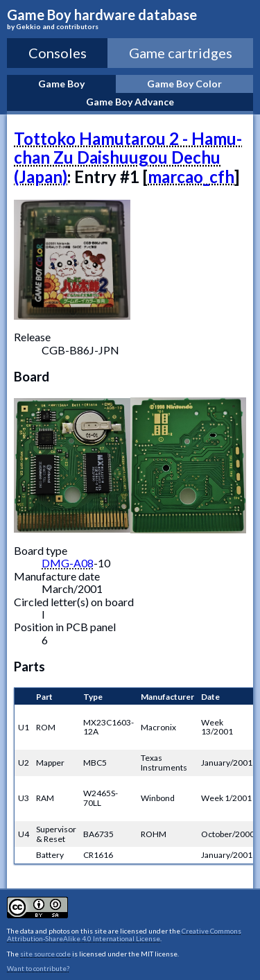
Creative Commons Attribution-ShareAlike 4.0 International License (124, 935)
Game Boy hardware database (130, 19)
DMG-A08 (68, 563)
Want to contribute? (38, 968)
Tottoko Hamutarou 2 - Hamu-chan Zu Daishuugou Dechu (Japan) (128, 157)
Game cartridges (181, 53)
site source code (45, 954)
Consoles (58, 53)
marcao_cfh (191, 177)
